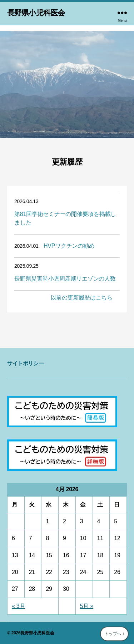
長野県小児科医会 (36, 13)
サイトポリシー (25, 363)
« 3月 (18, 606)
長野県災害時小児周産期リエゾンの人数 (65, 279)
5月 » (87, 606)
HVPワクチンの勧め (69, 246)
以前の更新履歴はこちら (82, 298)
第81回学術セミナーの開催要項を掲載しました (65, 218)
